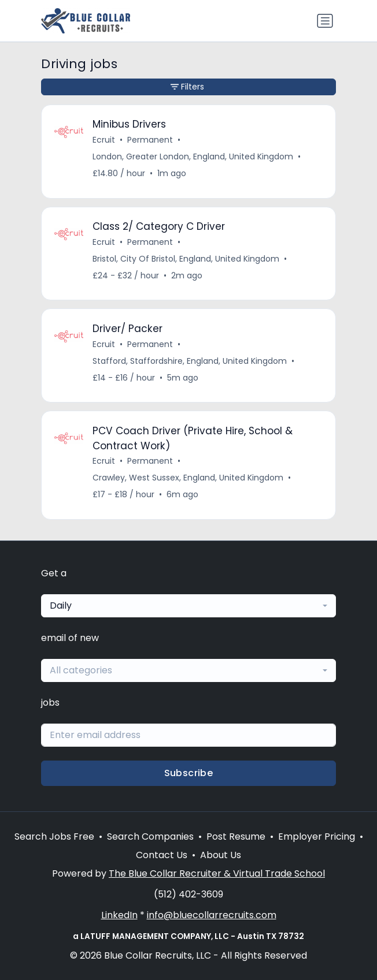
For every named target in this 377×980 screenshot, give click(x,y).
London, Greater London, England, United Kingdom (193, 156)
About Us (221, 855)
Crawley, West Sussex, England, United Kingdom (188, 478)
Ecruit (104, 140)
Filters (187, 87)
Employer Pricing (317, 836)
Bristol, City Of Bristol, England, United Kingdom (186, 259)
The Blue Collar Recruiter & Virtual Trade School (217, 873)
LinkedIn (119, 915)
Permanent (150, 140)
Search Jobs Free (54, 836)
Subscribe (189, 773)
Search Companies (150, 836)
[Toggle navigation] (325, 21)
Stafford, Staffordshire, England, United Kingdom (190, 361)
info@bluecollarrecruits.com (212, 915)
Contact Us (162, 855)
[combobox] (188, 606)
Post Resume (236, 836)
